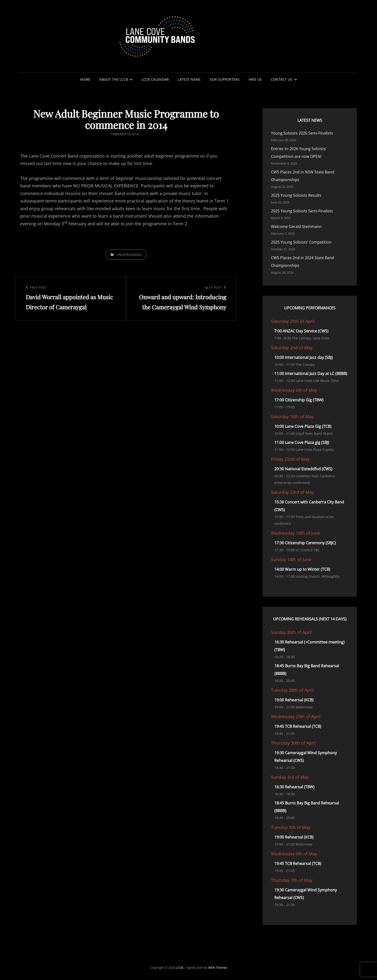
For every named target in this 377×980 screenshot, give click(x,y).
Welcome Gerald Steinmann (296, 227)
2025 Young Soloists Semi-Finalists (302, 211)
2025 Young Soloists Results (296, 195)
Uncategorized (129, 255)
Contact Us (282, 79)
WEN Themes (218, 968)
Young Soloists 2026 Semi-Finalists (302, 133)
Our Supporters (225, 79)
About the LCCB (114, 79)
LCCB (179, 968)
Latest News (189, 79)
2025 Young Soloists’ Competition (301, 242)
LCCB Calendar (155, 79)
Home (85, 79)
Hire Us (255, 79)
